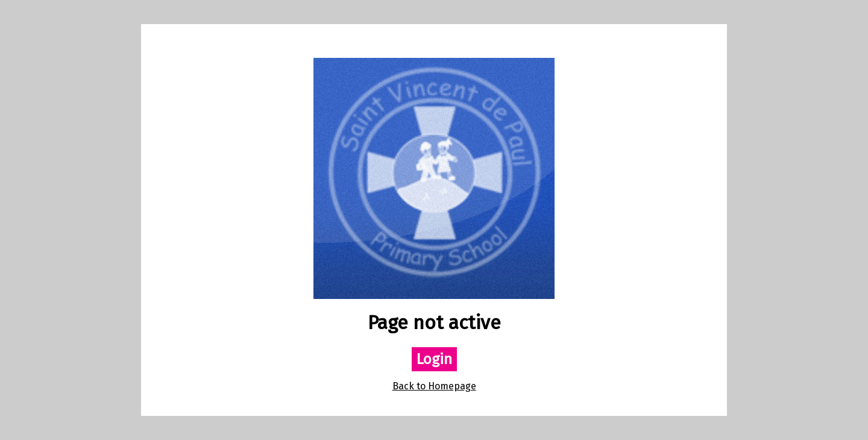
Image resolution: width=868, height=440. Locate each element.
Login (434, 359)
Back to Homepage (434, 386)
